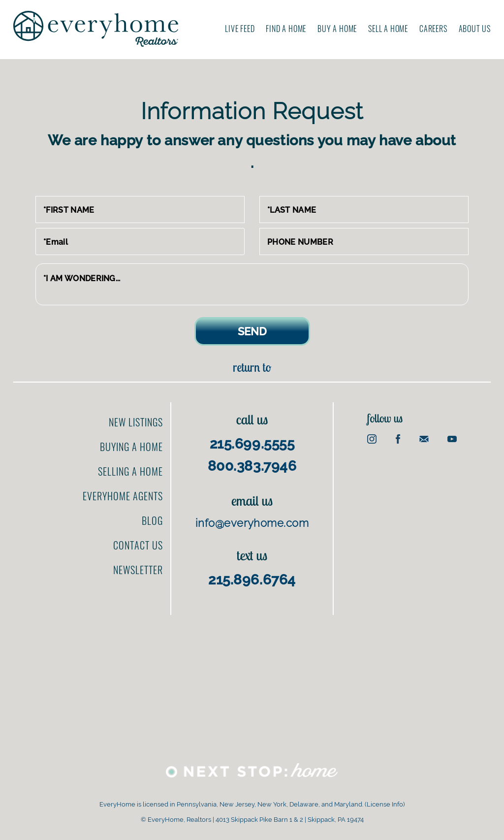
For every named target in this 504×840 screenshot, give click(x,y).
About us (475, 29)
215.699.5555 (252, 444)
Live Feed (240, 29)
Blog (152, 520)
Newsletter (138, 570)
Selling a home (130, 471)
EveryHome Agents (123, 496)
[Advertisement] (428, 502)
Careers (433, 29)
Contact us (138, 545)
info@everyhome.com (252, 523)
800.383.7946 (252, 466)
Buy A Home (337, 29)
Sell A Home (388, 29)
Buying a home (131, 447)
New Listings (136, 422)
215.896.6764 (252, 580)
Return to (252, 367)
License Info (385, 804)
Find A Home (286, 29)
